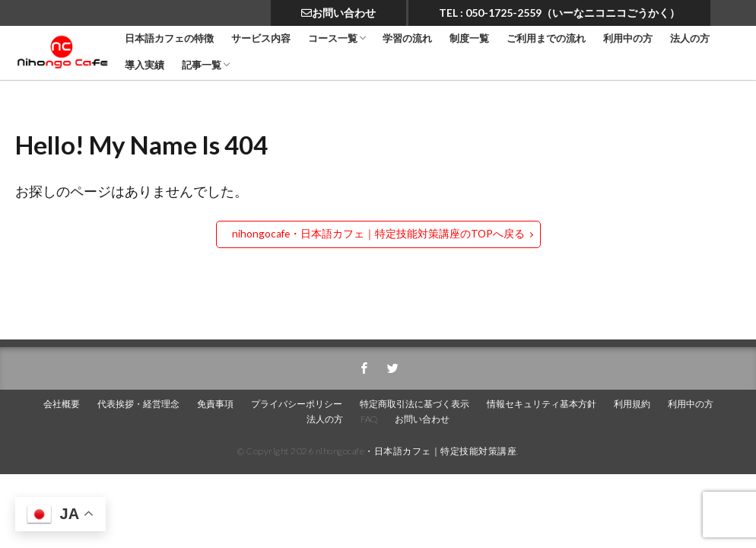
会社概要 (62, 404)
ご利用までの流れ (546, 38)
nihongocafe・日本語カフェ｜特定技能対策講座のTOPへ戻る (378, 234)
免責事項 (215, 404)
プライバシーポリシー (297, 404)
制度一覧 (469, 38)
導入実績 (145, 65)
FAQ (369, 419)
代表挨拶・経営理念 (138, 404)
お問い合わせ (338, 13)
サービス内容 (261, 38)
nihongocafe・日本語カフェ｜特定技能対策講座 (416, 451)
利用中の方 (628, 38)
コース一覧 (333, 38)
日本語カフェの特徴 (169, 38)
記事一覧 (202, 65)
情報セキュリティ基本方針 (542, 404)
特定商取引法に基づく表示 (415, 404)
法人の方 (690, 38)
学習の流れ (407, 38)
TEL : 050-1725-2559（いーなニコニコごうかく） (559, 13)
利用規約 (632, 404)
